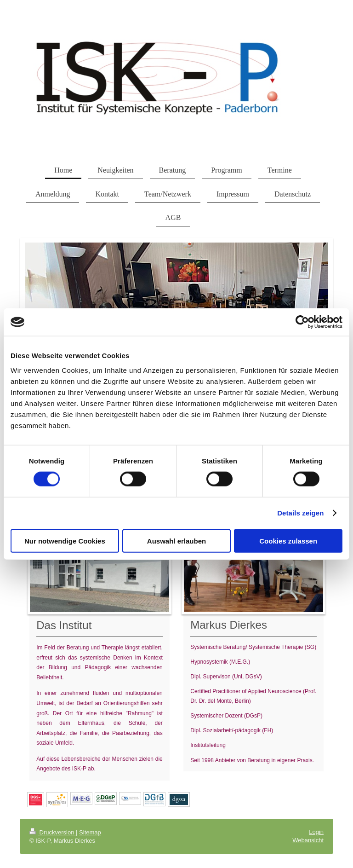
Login (316, 832)
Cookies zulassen (288, 541)
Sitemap (90, 832)
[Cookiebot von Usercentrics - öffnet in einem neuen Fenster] (302, 322)
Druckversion (53, 832)
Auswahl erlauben (176, 541)
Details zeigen (300, 513)
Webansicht (308, 840)
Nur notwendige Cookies (65, 541)
